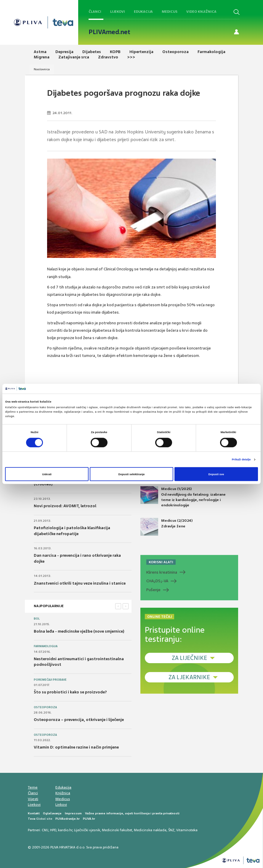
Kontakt (34, 813)
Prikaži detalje (241, 459)
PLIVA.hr (89, 819)
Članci (95, 12)
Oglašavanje (52, 813)
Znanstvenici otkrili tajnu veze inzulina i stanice (80, 583)
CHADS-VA (157, 581)
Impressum (73, 813)
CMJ (45, 830)
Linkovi (61, 805)
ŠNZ (171, 830)
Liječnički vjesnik (87, 830)
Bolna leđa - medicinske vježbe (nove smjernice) (79, 631)
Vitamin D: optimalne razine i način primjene (76, 747)
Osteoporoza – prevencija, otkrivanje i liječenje (79, 720)
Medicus (170, 12)
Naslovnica (42, 69)
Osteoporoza (45, 707)
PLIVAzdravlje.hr (68, 819)
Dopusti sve (216, 474)
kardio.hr (65, 830)
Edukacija (143, 12)
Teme (33, 787)
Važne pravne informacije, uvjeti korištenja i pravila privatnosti (132, 813)
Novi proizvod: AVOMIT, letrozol (65, 506)
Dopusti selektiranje (132, 474)
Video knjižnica (201, 12)
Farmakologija (46, 646)
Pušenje (153, 590)
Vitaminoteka (187, 830)
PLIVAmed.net (109, 32)
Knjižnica (63, 793)
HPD (53, 830)
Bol (37, 619)
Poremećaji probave (50, 680)
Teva (32, 819)
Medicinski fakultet (117, 830)
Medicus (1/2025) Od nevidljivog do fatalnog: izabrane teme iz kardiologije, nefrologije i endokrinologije (183, 497)
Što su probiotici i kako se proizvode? (70, 692)
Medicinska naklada (150, 830)
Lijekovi (118, 12)
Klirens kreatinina (162, 572)
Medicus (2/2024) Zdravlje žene (166, 527)
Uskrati (47, 474)
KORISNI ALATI (161, 562)
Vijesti (33, 799)
